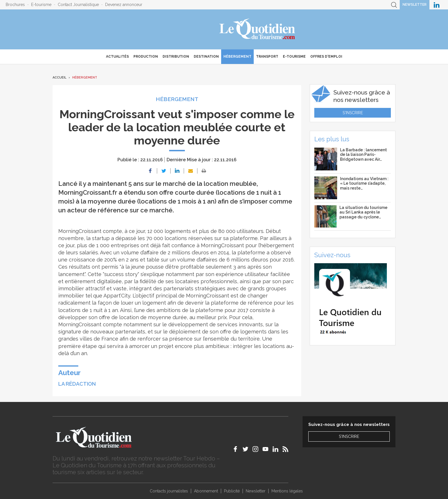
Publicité (232, 491)
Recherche (394, 5)
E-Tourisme (294, 57)
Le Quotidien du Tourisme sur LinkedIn (437, 5)
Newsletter (415, 5)
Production (146, 57)
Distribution (176, 57)
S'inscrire (353, 113)
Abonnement (206, 491)
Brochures (15, 5)
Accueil (59, 78)
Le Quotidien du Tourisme (258, 29)
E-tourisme (41, 5)
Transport (267, 57)
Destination (206, 57)
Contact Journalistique (78, 5)
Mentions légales (287, 491)
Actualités (117, 57)
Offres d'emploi (326, 57)
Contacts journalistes (169, 491)
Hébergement (237, 57)
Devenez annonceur (124, 5)
